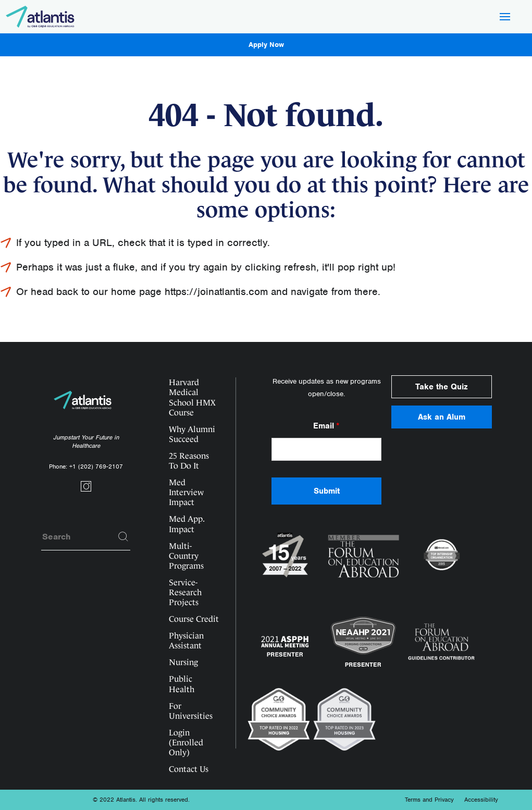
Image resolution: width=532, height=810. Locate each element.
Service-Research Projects (185, 592)
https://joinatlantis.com (216, 292)
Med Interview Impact (186, 492)
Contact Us (189, 769)
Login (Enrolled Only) (186, 742)
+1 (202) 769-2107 (96, 467)
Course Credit (194, 619)
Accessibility (481, 800)
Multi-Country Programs (186, 556)
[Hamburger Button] (505, 18)
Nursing (183, 662)
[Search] (123, 537)
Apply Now (266, 45)
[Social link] (86, 489)
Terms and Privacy (429, 800)
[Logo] (41, 17)
